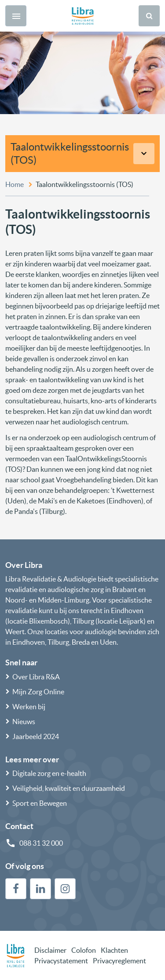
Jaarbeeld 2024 (36, 736)
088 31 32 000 (41, 843)
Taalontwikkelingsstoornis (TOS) (70, 153)
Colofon (84, 950)
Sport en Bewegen (40, 803)
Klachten (114, 950)
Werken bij (29, 707)
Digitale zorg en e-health (49, 773)
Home (15, 184)
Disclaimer (50, 950)
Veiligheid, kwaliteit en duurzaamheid (69, 788)
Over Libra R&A (36, 677)
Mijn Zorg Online (38, 692)
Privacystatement (61, 961)
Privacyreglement (119, 961)
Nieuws (24, 722)
